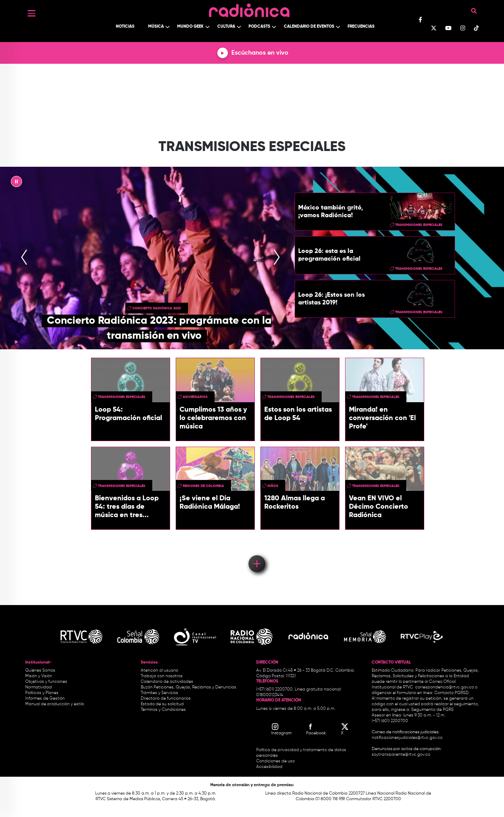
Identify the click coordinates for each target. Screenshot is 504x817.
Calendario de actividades (167, 682)
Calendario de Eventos (309, 27)
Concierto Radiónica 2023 (157, 308)
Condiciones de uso (275, 761)
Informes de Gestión (45, 699)
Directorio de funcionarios (166, 699)
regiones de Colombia (203, 486)
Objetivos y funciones (46, 682)
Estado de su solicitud (162, 704)
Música (156, 27)
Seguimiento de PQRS (432, 710)
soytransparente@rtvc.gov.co (401, 755)
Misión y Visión (39, 676)
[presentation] (24, 258)
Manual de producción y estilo (55, 704)
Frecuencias (361, 27)
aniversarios (195, 397)
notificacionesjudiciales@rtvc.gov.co (407, 738)
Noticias (125, 27)
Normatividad (38, 687)
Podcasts (259, 27)
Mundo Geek (190, 27)
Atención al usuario (159, 671)
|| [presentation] (16, 183)
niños (273, 486)
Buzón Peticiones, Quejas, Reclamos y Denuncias (188, 687)
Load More (256, 554)
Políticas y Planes (42, 693)
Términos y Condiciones (163, 710)
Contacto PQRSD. (452, 693)
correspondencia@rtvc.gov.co (444, 687)
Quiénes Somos (40, 671)
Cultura (226, 27)
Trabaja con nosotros (162, 676)
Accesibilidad (270, 767)
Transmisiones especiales (419, 225)
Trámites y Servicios (159, 693)
